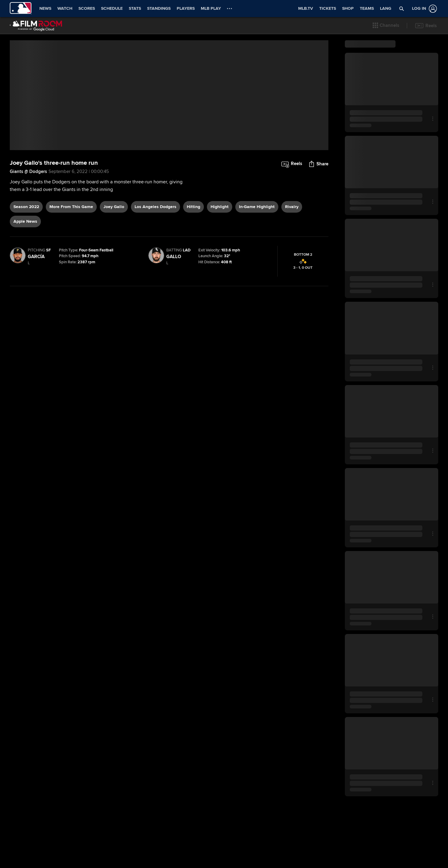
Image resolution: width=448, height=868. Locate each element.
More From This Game (71, 276)
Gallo (174, 326)
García (36, 326)
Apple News (25, 291)
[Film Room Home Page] (36, 26)
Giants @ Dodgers (28, 241)
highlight (220, 276)
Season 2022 (26, 276)
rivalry (292, 276)
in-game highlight (257, 276)
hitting (193, 276)
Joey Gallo (114, 276)
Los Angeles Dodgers (155, 276)
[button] (386, 26)
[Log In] (423, 9)
